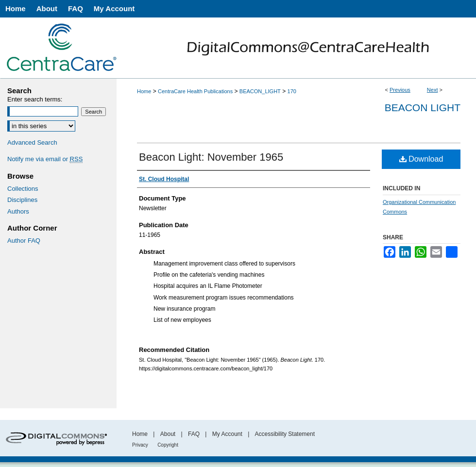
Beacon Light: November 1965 (211, 157)
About (168, 434)
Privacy (140, 445)
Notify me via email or (45, 159)
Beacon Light (423, 108)
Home (144, 91)
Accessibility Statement (285, 434)
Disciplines (22, 200)
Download (421, 159)
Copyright (168, 445)
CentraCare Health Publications (195, 91)
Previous (400, 90)
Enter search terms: (35, 99)
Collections (23, 189)
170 (292, 91)
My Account (227, 434)
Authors (18, 211)
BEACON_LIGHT (260, 91)
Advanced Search (32, 142)
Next (433, 90)
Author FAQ (24, 241)
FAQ (194, 434)
